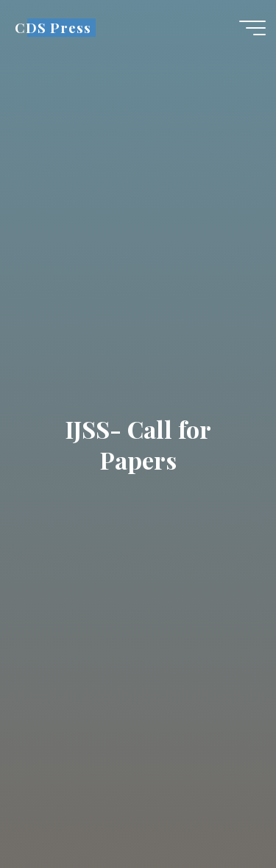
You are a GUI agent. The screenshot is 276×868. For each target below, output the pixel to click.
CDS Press (53, 28)
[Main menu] (252, 28)
